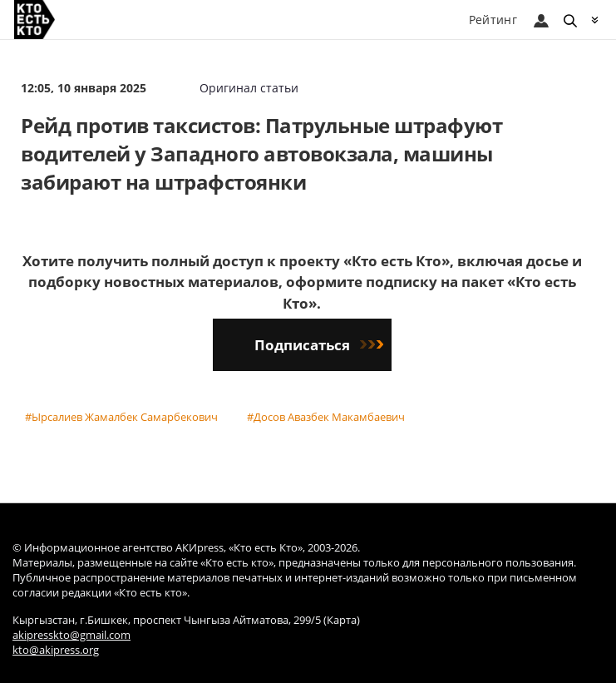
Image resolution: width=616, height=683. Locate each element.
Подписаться (319, 345)
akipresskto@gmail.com (71, 635)
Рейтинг (493, 20)
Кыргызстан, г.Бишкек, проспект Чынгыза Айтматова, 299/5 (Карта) (186, 620)
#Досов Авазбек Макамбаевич (326, 417)
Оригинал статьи (249, 88)
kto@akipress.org (56, 650)
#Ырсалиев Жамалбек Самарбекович (121, 417)
